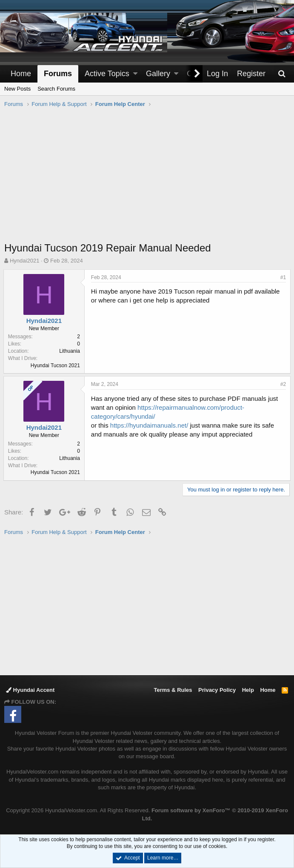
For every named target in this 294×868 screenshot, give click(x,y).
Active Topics (107, 74)
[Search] (282, 74)
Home (21, 74)
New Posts (17, 89)
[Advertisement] (149, 179)
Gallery (158, 74)
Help (248, 690)
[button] (135, 74)
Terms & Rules (173, 690)
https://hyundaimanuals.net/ (150, 425)
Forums (58, 74)
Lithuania (70, 351)
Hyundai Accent (30, 690)
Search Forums (56, 89)
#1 (282, 277)
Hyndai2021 (24, 261)
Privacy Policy (217, 690)
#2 (282, 384)
